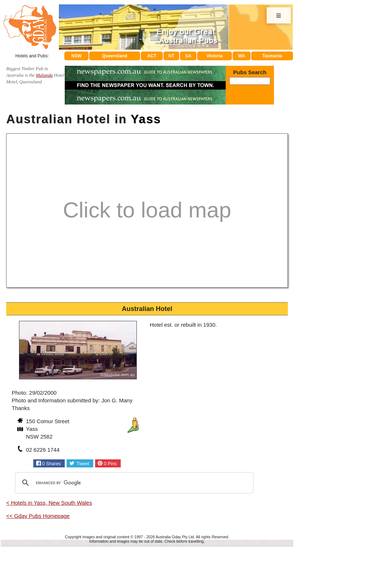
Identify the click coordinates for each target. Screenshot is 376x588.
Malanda (44, 75)
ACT (152, 56)
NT (171, 56)
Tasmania (272, 56)
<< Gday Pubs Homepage (38, 516)
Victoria (215, 56)
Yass (146, 119)
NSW (76, 56)
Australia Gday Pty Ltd (175, 537)
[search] (133, 483)
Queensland (115, 56)
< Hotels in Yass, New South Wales (49, 503)
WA (242, 56)
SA (189, 56)
